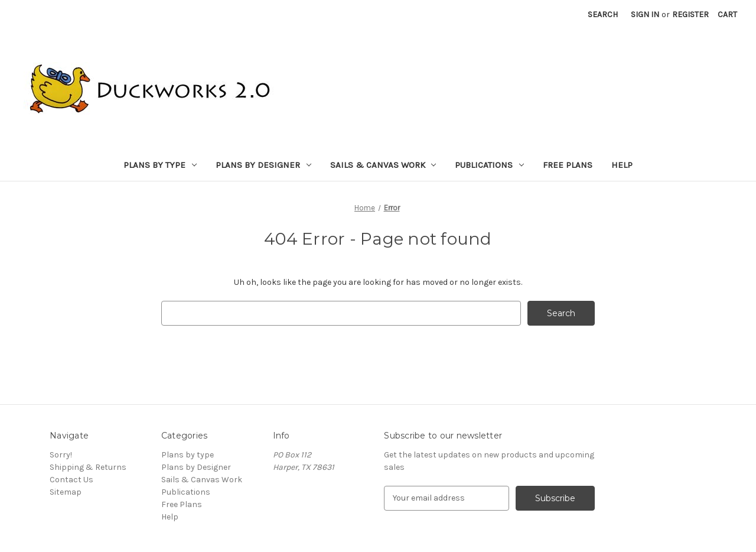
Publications (489, 165)
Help (622, 165)
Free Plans (568, 165)
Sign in (645, 14)
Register (690, 14)
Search (603, 14)
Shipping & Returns (88, 467)
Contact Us (71, 480)
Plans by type (160, 165)
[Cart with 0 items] (727, 14)
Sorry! (61, 455)
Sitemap (66, 492)
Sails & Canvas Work (383, 165)
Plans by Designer (263, 165)
